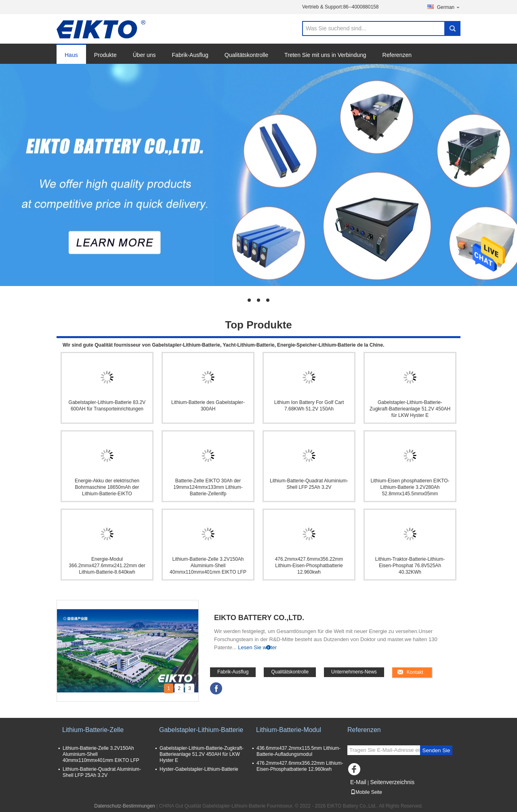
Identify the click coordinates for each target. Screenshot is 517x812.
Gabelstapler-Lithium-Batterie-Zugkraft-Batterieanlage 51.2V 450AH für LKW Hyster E (410, 409)
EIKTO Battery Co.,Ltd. (259, 618)
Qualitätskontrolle (246, 55)
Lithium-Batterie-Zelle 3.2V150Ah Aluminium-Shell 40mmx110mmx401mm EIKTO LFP (208, 566)
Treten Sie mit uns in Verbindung (325, 55)
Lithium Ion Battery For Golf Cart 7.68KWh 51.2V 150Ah (309, 406)
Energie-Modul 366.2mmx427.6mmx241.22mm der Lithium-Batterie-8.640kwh (107, 566)
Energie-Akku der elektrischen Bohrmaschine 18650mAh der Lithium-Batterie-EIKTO (107, 487)
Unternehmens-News (354, 672)
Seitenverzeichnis (392, 782)
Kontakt (415, 672)
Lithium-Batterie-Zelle (93, 730)
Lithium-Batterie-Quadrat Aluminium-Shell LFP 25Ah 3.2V (309, 484)
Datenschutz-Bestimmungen (125, 806)
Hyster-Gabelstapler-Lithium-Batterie (199, 769)
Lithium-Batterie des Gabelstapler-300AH (208, 406)
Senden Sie (436, 750)
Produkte (105, 55)
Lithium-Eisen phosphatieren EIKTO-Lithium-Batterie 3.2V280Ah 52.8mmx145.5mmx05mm (410, 487)
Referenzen (397, 55)
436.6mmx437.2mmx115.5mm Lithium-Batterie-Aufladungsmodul (298, 751)
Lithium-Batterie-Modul (289, 730)
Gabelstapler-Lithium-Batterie (201, 730)
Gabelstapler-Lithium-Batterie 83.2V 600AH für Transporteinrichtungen (107, 406)
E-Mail (358, 782)
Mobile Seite (366, 792)
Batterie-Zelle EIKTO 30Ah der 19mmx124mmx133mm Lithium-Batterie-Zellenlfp (208, 487)
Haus (71, 55)
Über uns (144, 55)
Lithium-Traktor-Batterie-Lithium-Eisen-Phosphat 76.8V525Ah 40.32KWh (410, 566)
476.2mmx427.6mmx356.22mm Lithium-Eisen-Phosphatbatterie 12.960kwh (309, 566)
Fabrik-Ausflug (190, 55)
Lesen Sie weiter (257, 647)
